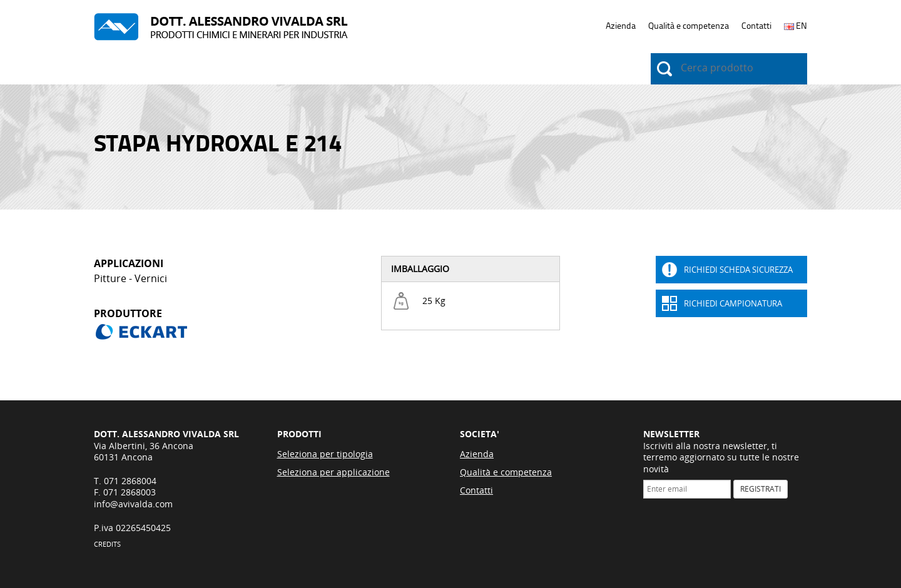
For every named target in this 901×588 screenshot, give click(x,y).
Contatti (756, 26)
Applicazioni (191, 70)
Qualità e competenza (689, 26)
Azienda (621, 26)
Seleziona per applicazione (333, 472)
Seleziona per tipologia (325, 454)
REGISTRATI (761, 489)
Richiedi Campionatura (733, 303)
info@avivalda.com (133, 504)
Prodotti (115, 70)
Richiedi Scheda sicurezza (738, 270)
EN (796, 26)
